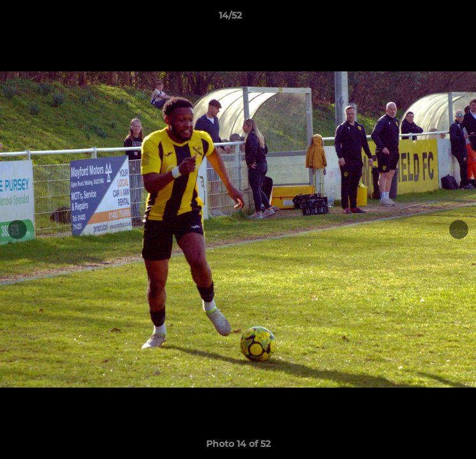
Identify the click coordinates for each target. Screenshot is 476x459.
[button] (430, 18)
